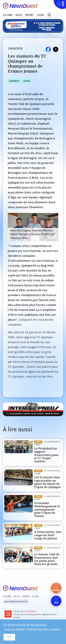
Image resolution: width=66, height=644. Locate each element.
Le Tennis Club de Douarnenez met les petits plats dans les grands (47, 559)
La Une (8, 15)
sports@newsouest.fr (16, 602)
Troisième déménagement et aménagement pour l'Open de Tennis (47, 510)
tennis (27, 81)
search (51, 15)
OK (9, 637)
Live (53, 2)
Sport (29, 15)
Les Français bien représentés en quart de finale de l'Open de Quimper (48, 482)
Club (40, 15)
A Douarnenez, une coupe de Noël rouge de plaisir (48, 535)
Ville (19, 15)
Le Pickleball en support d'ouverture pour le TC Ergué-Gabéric (46, 455)
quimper (14, 81)
